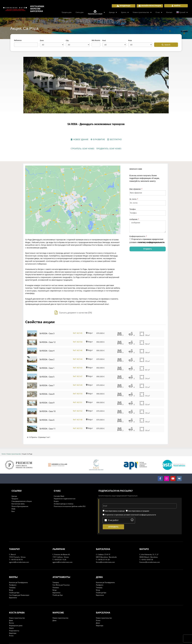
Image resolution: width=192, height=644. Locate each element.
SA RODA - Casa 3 (47, 322)
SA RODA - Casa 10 (48, 400)
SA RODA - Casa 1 (47, 357)
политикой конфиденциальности (143, 504)
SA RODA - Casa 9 (47, 392)
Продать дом (67, 12)
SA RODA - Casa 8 (47, 383)
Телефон (133, 209)
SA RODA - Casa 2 (47, 348)
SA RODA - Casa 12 (48, 331)
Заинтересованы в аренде (115, 500)
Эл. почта (133, 199)
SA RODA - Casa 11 (48, 418)
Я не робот (113, 509)
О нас (159, 12)
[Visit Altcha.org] (132, 509)
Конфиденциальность (138, 236)
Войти (177, 6)
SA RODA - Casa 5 (47, 366)
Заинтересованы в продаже (139, 500)
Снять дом (80, 12)
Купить (125, 12)
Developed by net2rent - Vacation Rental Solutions (109, 639)
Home (4, 443)
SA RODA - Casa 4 (47, 340)
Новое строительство (142, 12)
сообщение (134, 219)
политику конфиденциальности (151, 242)
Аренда (113, 12)
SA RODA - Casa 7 (47, 374)
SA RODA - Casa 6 (47, 409)
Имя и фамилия (135, 189)
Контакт (169, 12)
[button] (26, 85)
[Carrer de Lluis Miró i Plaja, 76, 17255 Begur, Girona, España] (73, 194)
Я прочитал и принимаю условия (130, 504)
